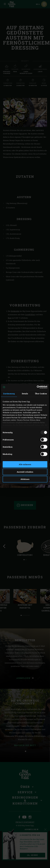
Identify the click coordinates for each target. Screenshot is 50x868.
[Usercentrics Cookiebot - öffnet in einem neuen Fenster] (37, 387)
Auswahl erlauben (25, 472)
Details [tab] (25, 394)
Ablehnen (25, 479)
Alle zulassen (25, 464)
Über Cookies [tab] (41, 394)
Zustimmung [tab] (9, 394)
